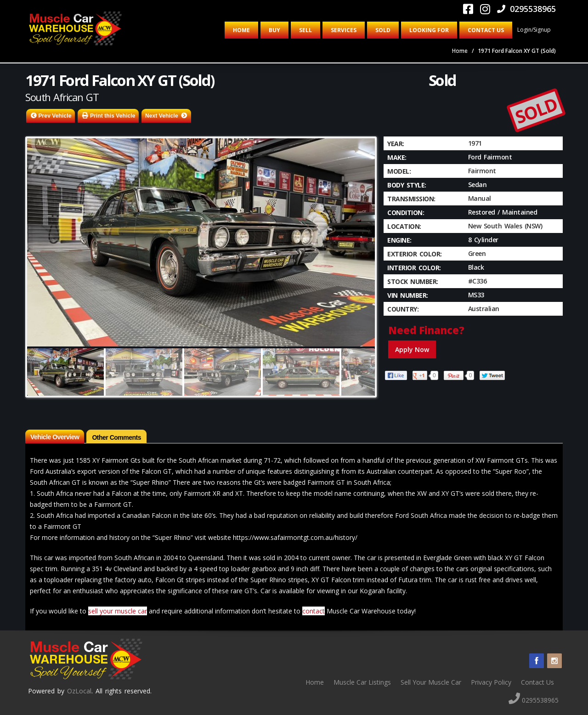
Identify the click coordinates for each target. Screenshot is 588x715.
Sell (305, 30)
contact (314, 611)
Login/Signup (534, 30)
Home (241, 30)
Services (344, 30)
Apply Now (412, 349)
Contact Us (486, 30)
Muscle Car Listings (362, 682)
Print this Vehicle (113, 116)
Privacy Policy (491, 682)
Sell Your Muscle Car (431, 682)
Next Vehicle (162, 116)
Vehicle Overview (55, 437)
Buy (274, 30)
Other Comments (116, 437)
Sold (383, 30)
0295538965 (526, 9)
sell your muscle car (118, 611)
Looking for (429, 30)
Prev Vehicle (55, 116)
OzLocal (79, 691)
